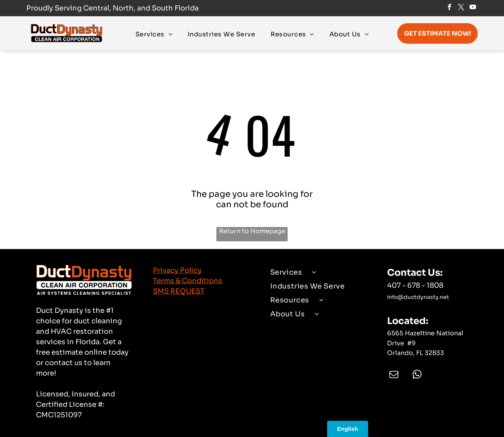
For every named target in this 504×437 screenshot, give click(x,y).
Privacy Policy (177, 270)
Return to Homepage (252, 231)
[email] (394, 375)
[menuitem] (154, 34)
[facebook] (450, 8)
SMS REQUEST (179, 291)
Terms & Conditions (188, 281)
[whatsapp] (417, 375)
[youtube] (473, 8)
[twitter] (461, 8)
